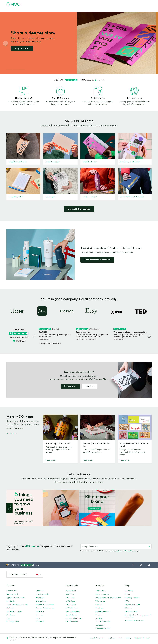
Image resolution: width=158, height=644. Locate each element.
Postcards (26, 10)
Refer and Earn (131, 611)
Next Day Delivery (132, 598)
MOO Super (71, 601)
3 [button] (22, 70)
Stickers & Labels (40, 10)
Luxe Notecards (42, 594)
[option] (79, 43)
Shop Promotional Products (97, 260)
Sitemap (128, 638)
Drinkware (40, 622)
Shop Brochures (24, 48)
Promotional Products (88, 10)
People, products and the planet (108, 598)
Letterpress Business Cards (17, 604)
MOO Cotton (71, 604)
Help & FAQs (128, 10)
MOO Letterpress (73, 611)
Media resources (102, 594)
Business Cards (13, 10)
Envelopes (40, 598)
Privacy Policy (118, 551)
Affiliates (128, 608)
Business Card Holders (45, 604)
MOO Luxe (70, 598)
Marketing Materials (57, 10)
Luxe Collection (72, 622)
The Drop (99, 608)
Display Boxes (42, 601)
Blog (119, 10)
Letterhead (40, 591)
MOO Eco (70, 594)
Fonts (120, 638)
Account (113, 3)
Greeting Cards (13, 622)
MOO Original (72, 608)
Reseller (99, 615)
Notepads (40, 611)
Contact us (129, 591)
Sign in (121, 3)
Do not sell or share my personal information (138, 616)
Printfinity (99, 618)
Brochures (11, 615)
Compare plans (70, 386)
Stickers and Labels (14, 611)
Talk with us (89, 386)
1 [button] (9, 70)
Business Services (107, 10)
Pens (38, 618)
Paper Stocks (71, 591)
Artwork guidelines (133, 604)
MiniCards (11, 601)
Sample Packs (71, 615)
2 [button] (16, 70)
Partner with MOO (102, 629)
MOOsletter (32, 546)
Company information (142, 638)
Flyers (9, 618)
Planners (39, 615)
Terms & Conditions (96, 638)
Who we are (100, 601)
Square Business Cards (15, 598)
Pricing (128, 594)
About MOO (100, 591)
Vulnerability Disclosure (134, 620)
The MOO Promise (103, 622)
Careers (98, 604)
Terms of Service (130, 551)
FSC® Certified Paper (74, 618)
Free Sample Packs (100, 3)
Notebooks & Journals (45, 608)
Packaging (99, 625)
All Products (11, 591)
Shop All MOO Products (79, 209)
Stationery (72, 10)
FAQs (127, 601)
